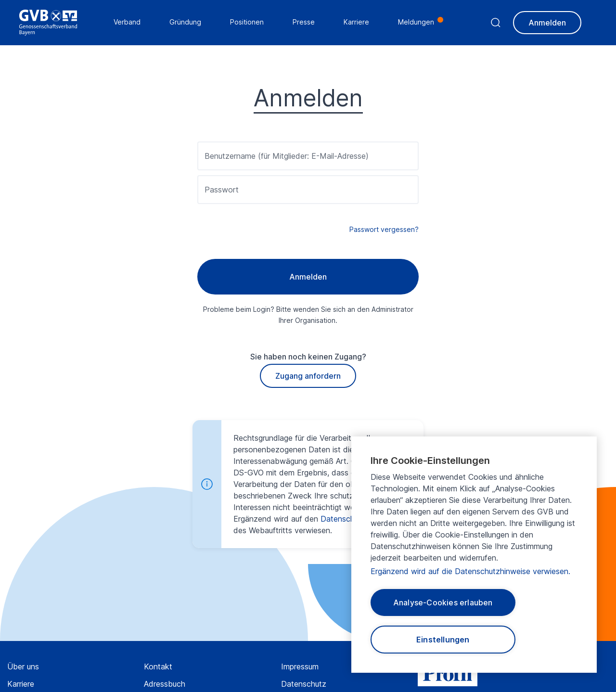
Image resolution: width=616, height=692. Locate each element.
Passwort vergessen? (384, 229)
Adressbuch (165, 684)
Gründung (185, 22)
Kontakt (158, 666)
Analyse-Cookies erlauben (443, 602)
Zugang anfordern (308, 376)
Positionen (247, 22)
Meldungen (416, 22)
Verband (127, 22)
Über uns (23, 666)
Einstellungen (443, 640)
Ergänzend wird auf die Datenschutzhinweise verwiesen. (470, 571)
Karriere (21, 684)
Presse (304, 22)
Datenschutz (304, 684)
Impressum (300, 666)
